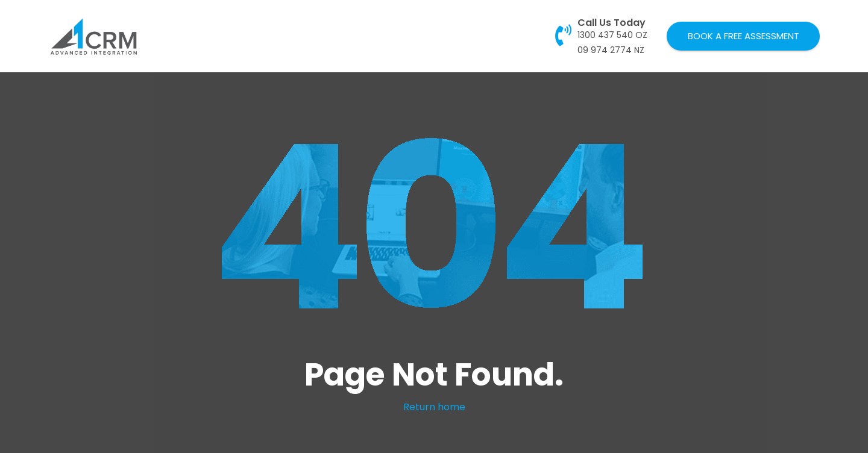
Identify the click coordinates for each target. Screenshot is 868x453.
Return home (434, 407)
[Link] (94, 36)
